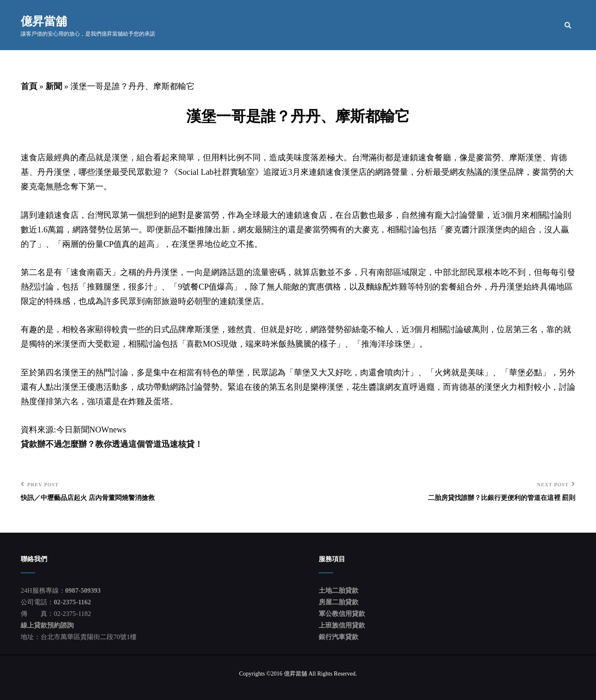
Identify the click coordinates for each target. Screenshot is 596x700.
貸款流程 (496, 25)
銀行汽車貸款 (339, 637)
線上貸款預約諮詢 (47, 625)
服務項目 (446, 25)
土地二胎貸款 (339, 590)
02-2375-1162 (72, 602)
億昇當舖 (44, 21)
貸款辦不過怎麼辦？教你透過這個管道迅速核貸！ (112, 444)
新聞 (54, 86)
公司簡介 (403, 25)
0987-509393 (83, 590)
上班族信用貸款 (342, 625)
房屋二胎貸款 (339, 602)
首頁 (366, 25)
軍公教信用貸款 (342, 614)
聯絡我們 (539, 25)
